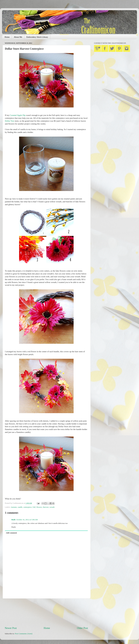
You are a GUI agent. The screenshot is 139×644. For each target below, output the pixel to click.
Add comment (11, 533)
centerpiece (27, 507)
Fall (34, 507)
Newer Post (11, 628)
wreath (52, 507)
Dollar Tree (10, 121)
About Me (18, 37)
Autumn (14, 507)
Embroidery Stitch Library (37, 37)
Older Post (82, 628)
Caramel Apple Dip (18, 115)
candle (20, 507)
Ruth (13, 520)
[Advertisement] (46, 612)
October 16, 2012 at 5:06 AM (27, 520)
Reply (14, 527)
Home (7, 37)
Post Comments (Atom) (24, 634)
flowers (39, 507)
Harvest (46, 507)
